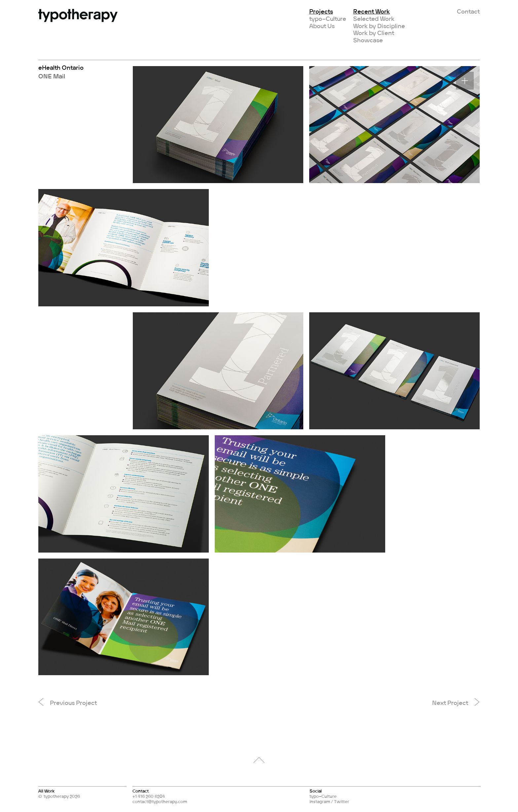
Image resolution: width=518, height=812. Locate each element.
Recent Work (371, 11)
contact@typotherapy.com (160, 801)
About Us (322, 26)
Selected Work (374, 19)
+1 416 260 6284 (149, 796)
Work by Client (374, 33)
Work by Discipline (379, 26)
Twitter (342, 801)
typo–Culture (328, 19)
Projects (321, 11)
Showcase (368, 40)
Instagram (320, 801)
